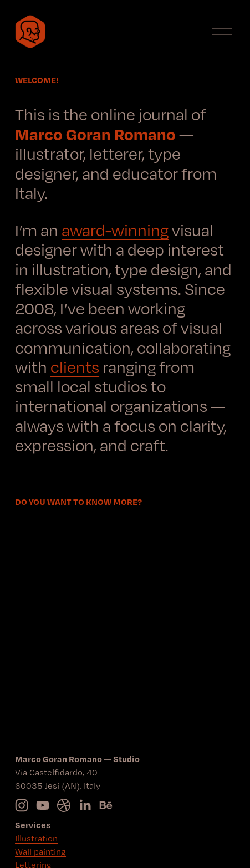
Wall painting (40, 852)
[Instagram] (22, 805)
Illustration (36, 838)
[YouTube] (43, 805)
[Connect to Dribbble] (64, 805)
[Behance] (106, 805)
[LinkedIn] (85, 805)
